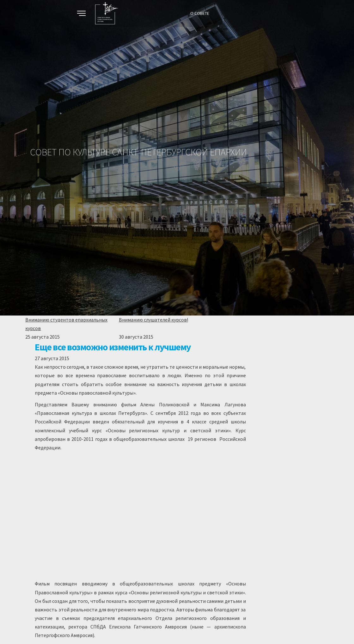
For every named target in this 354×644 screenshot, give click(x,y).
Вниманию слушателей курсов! (153, 320)
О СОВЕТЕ (200, 13)
